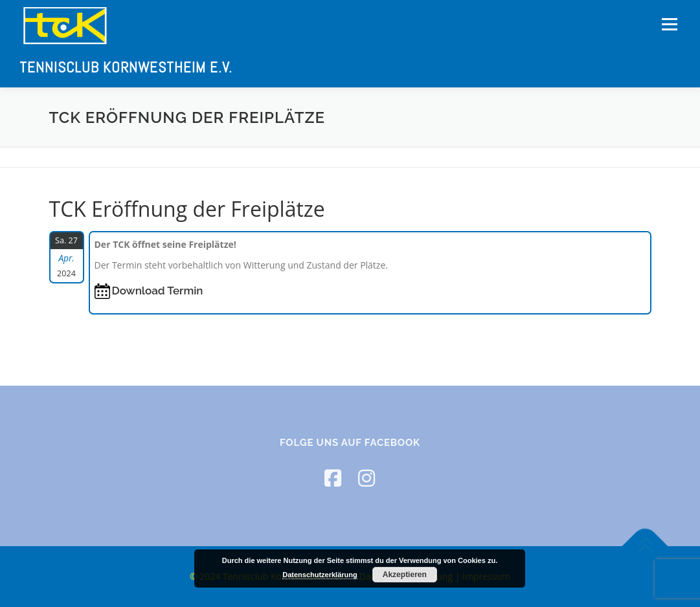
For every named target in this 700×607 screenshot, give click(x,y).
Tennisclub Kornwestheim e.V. (126, 67)
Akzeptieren (405, 575)
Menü (669, 24)
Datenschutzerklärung (320, 575)
